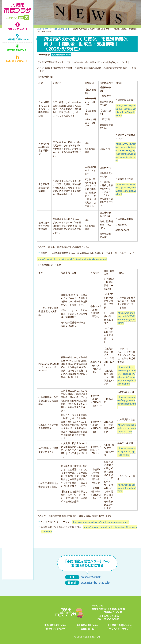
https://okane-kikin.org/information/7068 (127, 488)
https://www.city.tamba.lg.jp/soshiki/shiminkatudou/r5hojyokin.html (126, 111)
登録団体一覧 (87, 629)
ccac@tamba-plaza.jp (95, 583)
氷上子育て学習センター (18, 61)
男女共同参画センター (18, 50)
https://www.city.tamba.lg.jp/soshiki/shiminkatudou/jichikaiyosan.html (72, 259)
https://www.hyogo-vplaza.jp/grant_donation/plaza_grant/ (100, 522)
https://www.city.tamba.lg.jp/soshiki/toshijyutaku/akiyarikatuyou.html (126, 189)
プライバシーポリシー (120, 629)
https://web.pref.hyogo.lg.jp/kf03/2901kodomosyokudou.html (127, 318)
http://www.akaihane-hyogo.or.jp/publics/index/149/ (127, 428)
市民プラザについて (18, 29)
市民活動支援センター (18, 39)
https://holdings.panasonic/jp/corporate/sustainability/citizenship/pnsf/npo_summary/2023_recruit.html (127, 376)
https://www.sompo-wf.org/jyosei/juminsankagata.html (127, 402)
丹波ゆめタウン (111, 612)
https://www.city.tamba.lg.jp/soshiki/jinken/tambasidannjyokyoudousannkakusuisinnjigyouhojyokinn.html (126, 152)
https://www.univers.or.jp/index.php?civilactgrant (127, 452)
